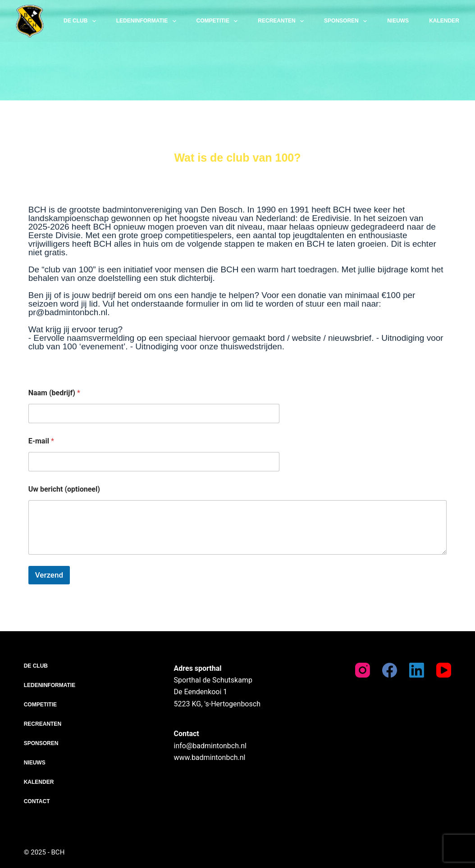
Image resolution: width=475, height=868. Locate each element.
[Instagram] (363, 670)
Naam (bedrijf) (54, 393)
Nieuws (398, 21)
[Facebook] (390, 670)
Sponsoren (347, 21)
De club (82, 21)
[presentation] (86, 595)
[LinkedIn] (417, 670)
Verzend (49, 575)
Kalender (444, 21)
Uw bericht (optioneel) (64, 489)
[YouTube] (444, 670)
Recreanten (283, 21)
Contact (37, 801)
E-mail (41, 441)
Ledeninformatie (148, 21)
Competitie (219, 21)
